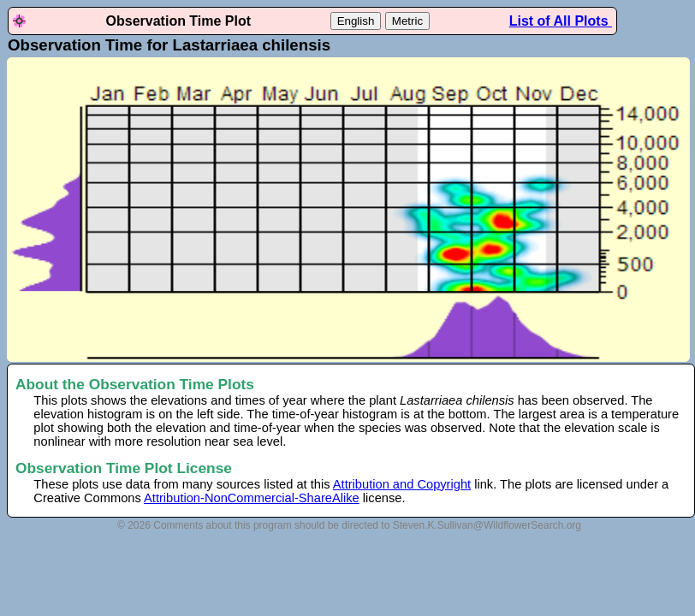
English (356, 21)
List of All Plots (561, 21)
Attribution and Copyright (402, 484)
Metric (407, 21)
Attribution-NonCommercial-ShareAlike (252, 498)
